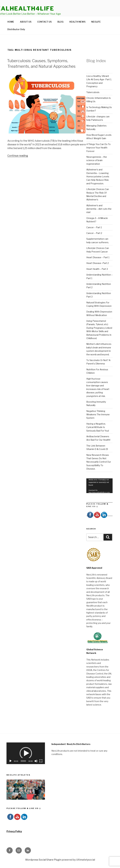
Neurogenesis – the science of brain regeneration (97, 167)
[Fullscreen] (41, 768)
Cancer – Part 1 (94, 234)
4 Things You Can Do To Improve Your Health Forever (98, 155)
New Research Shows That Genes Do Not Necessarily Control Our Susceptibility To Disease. (99, 469)
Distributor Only (16, 36)
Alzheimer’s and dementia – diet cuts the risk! (99, 216)
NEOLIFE (96, 29)
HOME (11, 29)
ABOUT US (26, 29)
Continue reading (18, 163)
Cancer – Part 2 (94, 240)
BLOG (60, 29)
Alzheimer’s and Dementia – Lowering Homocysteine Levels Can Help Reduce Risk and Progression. (98, 184)
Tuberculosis (93, 99)
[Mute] (36, 768)
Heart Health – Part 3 (97, 276)
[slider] (23, 768)
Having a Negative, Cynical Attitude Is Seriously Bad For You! (98, 434)
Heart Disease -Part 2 (98, 270)
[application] (99, 493)
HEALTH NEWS (77, 29)
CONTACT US (44, 29)
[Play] (11, 768)
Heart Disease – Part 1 (98, 264)
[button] (26, 760)
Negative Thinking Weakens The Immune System (98, 422)
